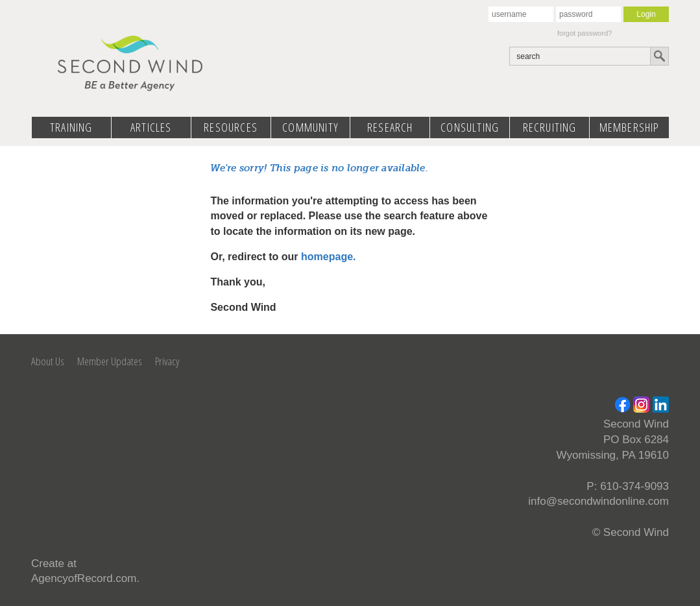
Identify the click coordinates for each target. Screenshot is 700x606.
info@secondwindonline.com (598, 501)
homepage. (328, 257)
